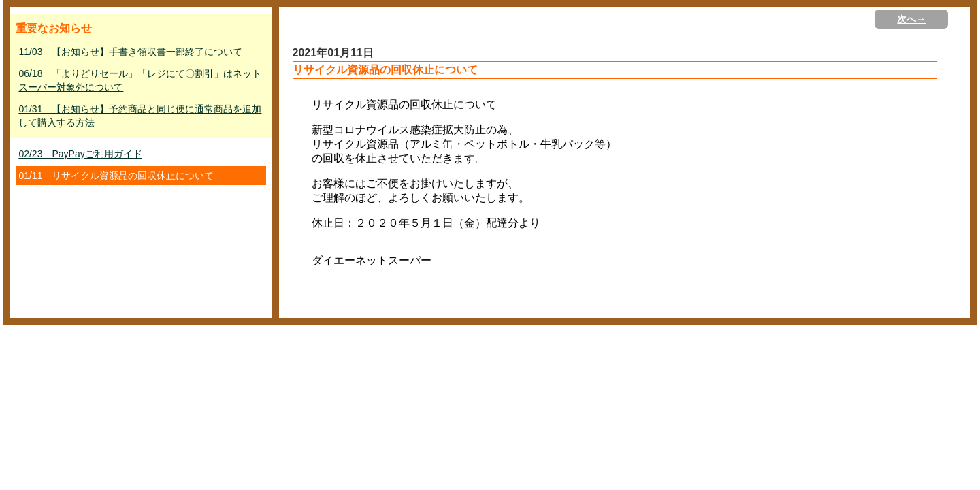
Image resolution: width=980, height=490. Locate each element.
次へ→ (911, 19)
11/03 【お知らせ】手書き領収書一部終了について (130, 52)
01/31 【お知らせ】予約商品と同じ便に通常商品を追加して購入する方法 (140, 116)
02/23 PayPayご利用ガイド (80, 154)
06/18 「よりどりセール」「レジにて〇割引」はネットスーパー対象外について (140, 80)
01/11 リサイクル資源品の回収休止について (116, 176)
